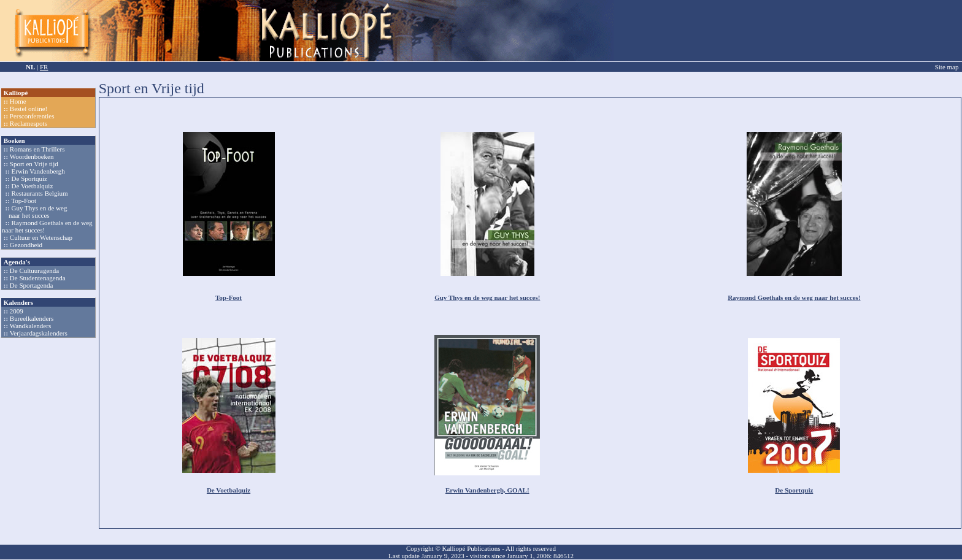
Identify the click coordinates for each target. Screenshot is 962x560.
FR (44, 67)
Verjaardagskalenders (39, 333)
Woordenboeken (32, 156)
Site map (947, 67)
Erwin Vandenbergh (38, 171)
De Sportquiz (29, 178)
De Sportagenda (32, 285)
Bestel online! (29, 109)
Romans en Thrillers (37, 149)
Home (18, 101)
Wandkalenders (31, 326)
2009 (17, 311)
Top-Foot (24, 201)
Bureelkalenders (32, 318)
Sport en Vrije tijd (34, 164)
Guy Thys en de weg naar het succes (34, 212)
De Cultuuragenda (34, 270)
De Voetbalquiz (33, 186)
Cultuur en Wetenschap (41, 237)
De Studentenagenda (38, 278)
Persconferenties (32, 116)
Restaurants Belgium (40, 193)
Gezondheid (26, 245)
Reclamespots (29, 123)
